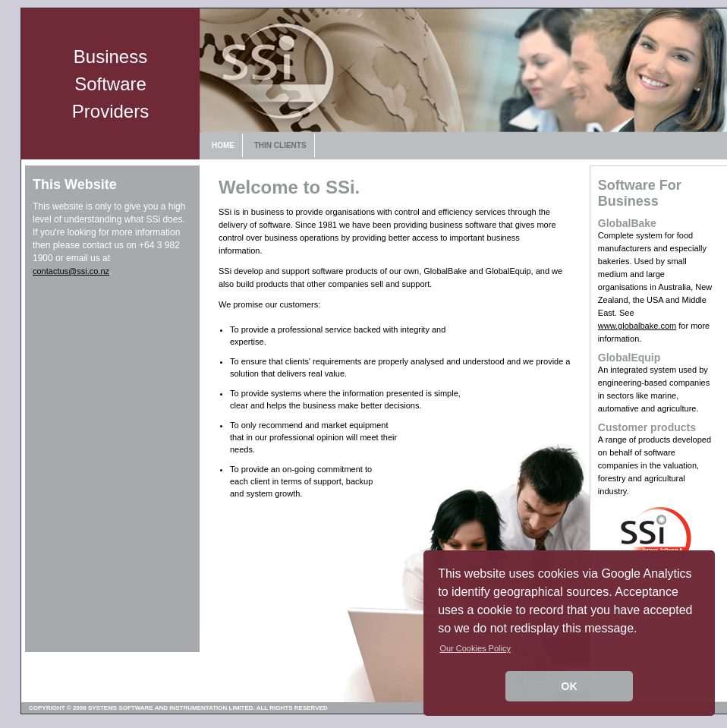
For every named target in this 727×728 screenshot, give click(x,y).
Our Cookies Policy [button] (475, 648)
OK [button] (569, 686)
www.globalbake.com (637, 326)
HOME (223, 145)
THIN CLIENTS (280, 145)
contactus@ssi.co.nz (71, 271)
